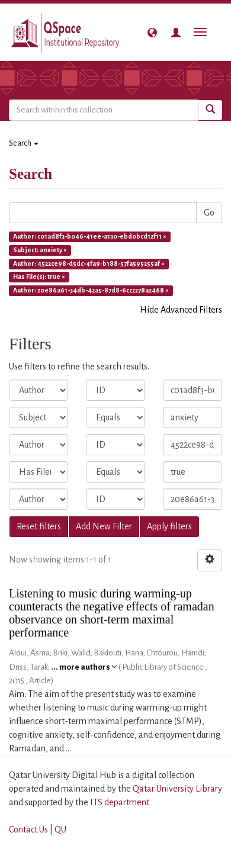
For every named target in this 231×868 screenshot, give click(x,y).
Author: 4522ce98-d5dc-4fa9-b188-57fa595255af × (89, 263)
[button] (152, 33)
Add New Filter (104, 526)
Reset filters (39, 526)
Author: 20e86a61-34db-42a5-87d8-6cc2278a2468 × (91, 291)
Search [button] (24, 143)
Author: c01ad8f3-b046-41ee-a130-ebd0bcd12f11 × (90, 236)
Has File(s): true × (39, 277)
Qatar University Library (177, 789)
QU (60, 830)
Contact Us (28, 830)
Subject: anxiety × (40, 250)
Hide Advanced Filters (181, 310)
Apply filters (169, 526)
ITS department (120, 802)
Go (209, 213)
